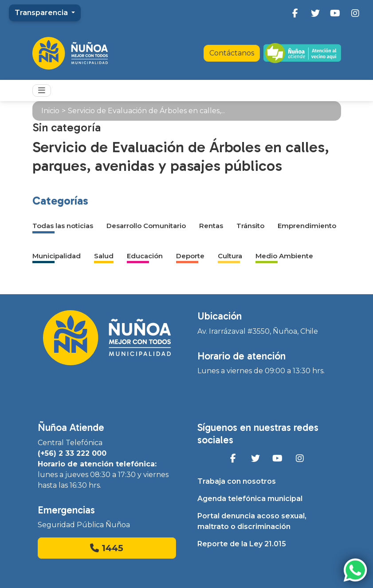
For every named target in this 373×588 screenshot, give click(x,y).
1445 (107, 548)
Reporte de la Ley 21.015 (242, 544)
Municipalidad (57, 256)
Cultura (230, 256)
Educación (145, 256)
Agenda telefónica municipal (250, 499)
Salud (104, 256)
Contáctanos (232, 53)
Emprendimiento (307, 226)
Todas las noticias (63, 226)
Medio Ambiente (284, 256)
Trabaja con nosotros (237, 481)
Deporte (190, 256)
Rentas (211, 226)
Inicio (50, 111)
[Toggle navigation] (42, 91)
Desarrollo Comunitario (146, 226)
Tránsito (250, 226)
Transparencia (42, 13)
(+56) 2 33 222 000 (72, 453)
